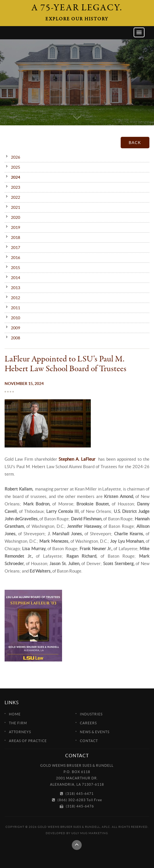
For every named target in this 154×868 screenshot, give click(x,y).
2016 (16, 258)
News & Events (95, 732)
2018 (16, 238)
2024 (16, 177)
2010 (16, 318)
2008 (16, 338)
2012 (16, 298)
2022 (16, 197)
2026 (16, 157)
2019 (16, 227)
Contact (89, 741)
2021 (16, 207)
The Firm (18, 723)
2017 (16, 248)
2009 (16, 328)
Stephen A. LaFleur (77, 459)
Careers (88, 723)
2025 (16, 167)
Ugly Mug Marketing (90, 833)
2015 (16, 268)
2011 (16, 308)
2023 (16, 187)
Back (135, 143)
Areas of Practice (28, 741)
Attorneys (20, 732)
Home (15, 714)
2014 (16, 278)
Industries (91, 714)
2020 (16, 217)
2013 (16, 288)
